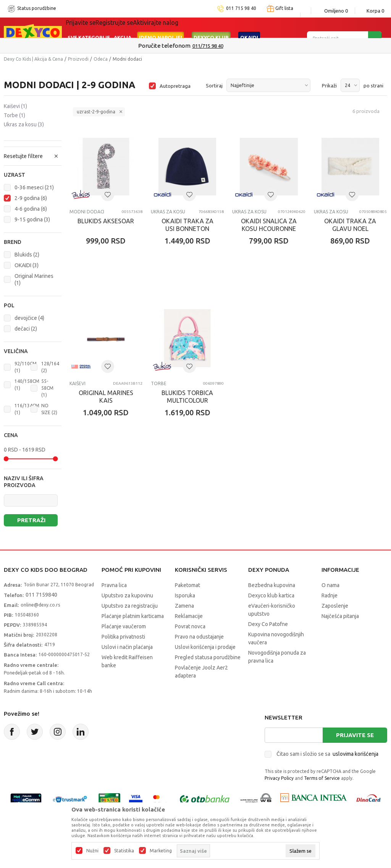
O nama (330, 585)
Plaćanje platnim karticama (133, 616)
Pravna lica (114, 585)
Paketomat (187, 585)
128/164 (50, 367)
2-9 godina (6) (31, 198)
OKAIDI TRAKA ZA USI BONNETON (187, 225)
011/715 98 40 (223, 46)
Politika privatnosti (123, 637)
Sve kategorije (89, 27)
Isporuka (185, 595)
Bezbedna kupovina (272, 585)
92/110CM (26, 367)
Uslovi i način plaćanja (127, 647)
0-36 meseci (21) (34, 187)
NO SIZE (49, 409)
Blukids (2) (27, 255)
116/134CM (27, 409)
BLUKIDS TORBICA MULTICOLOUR (187, 397)
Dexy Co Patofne (268, 624)
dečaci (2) (26, 329)
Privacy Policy (279, 778)
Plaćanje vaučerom (124, 626)
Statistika (124, 851)
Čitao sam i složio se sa (327, 754)
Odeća (101, 59)
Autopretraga (175, 86)
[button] (33, 175)
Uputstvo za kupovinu (127, 595)
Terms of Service (322, 778)
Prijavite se (355, 735)
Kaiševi (15, 106)
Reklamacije (189, 616)
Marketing (161, 851)
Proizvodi (78, 59)
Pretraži (31, 520)
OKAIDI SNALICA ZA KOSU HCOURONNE (269, 225)
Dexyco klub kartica (271, 595)
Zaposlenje (335, 606)
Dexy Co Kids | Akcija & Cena (33, 59)
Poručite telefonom (179, 46)
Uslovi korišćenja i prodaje (205, 647)
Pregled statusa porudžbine (208, 657)
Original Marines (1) (34, 279)
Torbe (15, 115)
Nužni (92, 851)
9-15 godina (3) (32, 219)
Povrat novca (190, 626)
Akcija (123, 27)
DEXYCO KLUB (211, 27)
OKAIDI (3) (27, 265)
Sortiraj (214, 86)
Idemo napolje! (161, 27)
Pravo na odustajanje (199, 637)
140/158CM (27, 385)
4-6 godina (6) (31, 209)
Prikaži (329, 86)
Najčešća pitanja (340, 616)
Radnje (330, 595)
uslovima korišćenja (355, 754)
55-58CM (47, 388)
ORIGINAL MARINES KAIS (106, 397)
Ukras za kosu (24, 124)
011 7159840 (41, 595)
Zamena (184, 606)
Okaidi (249, 27)
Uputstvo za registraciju (130, 606)
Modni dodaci (87, 212)
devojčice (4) (29, 318)
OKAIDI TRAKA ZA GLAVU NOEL (350, 225)
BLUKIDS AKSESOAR (106, 221)
